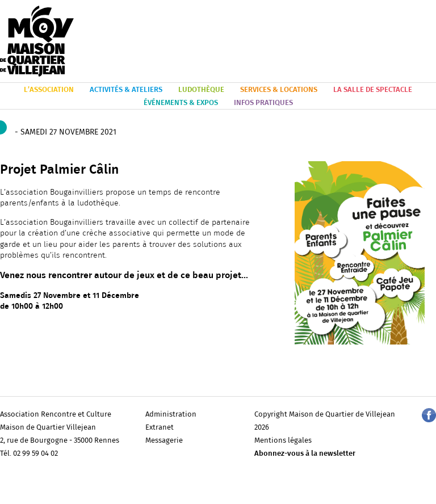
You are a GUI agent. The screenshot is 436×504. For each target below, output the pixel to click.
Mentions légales (283, 441)
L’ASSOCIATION (49, 90)
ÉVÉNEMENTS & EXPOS (181, 103)
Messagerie (164, 441)
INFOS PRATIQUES (263, 103)
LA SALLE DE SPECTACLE (373, 90)
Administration (171, 415)
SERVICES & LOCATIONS (279, 90)
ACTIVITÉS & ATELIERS (126, 90)
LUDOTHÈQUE (201, 90)
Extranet (160, 428)
